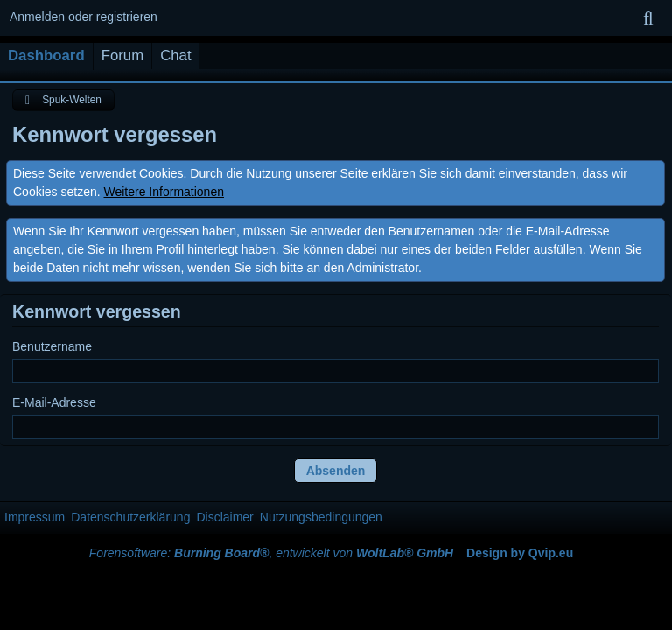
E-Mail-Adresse (54, 402)
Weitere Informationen (164, 192)
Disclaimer (224, 517)
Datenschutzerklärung (130, 517)
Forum (122, 56)
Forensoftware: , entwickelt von (271, 553)
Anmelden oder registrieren (84, 17)
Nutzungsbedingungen (321, 517)
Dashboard (46, 56)
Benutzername (52, 346)
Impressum (35, 517)
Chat (175, 56)
